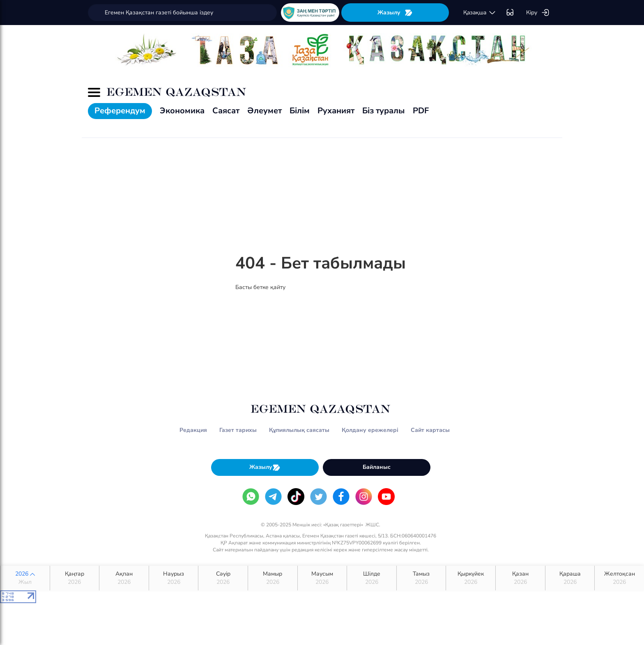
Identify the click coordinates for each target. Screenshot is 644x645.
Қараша (570, 578)
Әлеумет (264, 111)
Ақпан (124, 578)
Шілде (372, 578)
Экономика (182, 111)
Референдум (120, 111)
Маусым (322, 578)
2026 (25, 578)
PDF (421, 111)
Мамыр (273, 578)
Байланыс (377, 467)
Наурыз (174, 578)
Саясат (226, 111)
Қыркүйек (471, 578)
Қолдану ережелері (370, 430)
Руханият (336, 111)
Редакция (193, 430)
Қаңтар (75, 578)
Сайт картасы (430, 430)
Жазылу (395, 13)
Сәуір (223, 578)
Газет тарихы (238, 430)
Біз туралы (384, 111)
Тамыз (421, 578)
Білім (300, 111)
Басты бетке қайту (260, 287)
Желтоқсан (619, 578)
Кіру (538, 13)
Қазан (520, 578)
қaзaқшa (480, 13)
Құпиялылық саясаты (299, 430)
